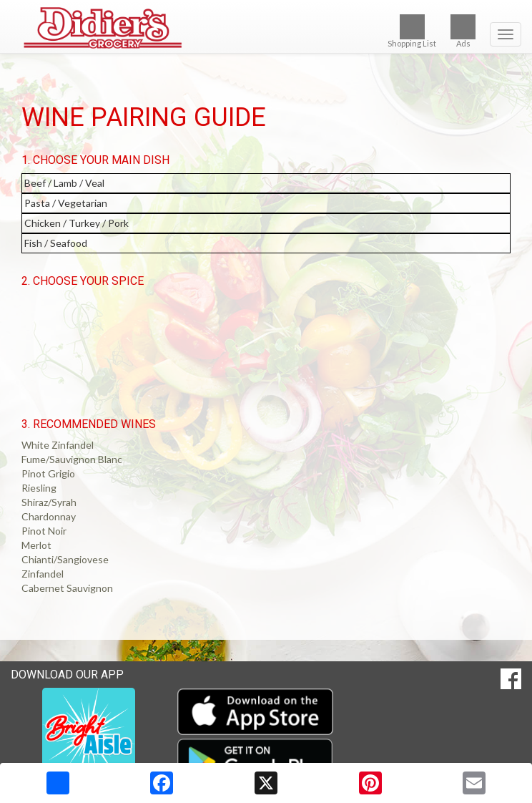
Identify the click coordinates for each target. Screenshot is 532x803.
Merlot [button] (36, 545)
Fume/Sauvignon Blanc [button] (72, 459)
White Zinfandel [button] (58, 445)
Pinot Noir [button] (44, 531)
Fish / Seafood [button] (56, 243)
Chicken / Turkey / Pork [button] (77, 223)
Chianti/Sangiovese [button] (65, 559)
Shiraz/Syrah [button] (49, 502)
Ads (463, 31)
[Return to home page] (266, 28)
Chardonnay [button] (49, 516)
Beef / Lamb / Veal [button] (64, 183)
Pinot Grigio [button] (48, 473)
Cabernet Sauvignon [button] (67, 588)
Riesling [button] (39, 488)
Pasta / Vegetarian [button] (66, 203)
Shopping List (412, 31)
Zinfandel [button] (43, 574)
